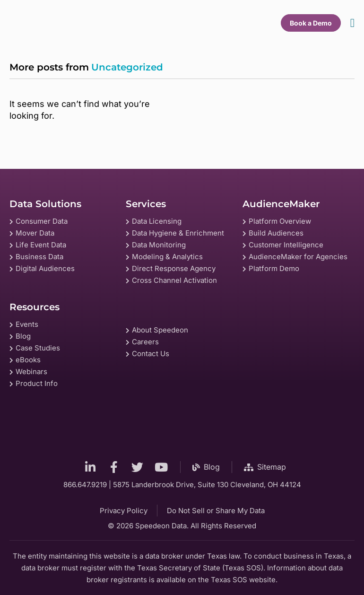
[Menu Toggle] (352, 23)
